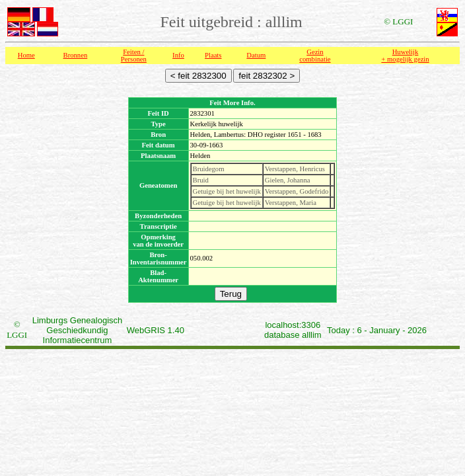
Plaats (213, 55)
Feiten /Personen (134, 56)
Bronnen (76, 55)
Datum (256, 55)
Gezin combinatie (315, 56)
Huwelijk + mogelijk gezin (405, 56)
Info (178, 55)
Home (26, 55)
